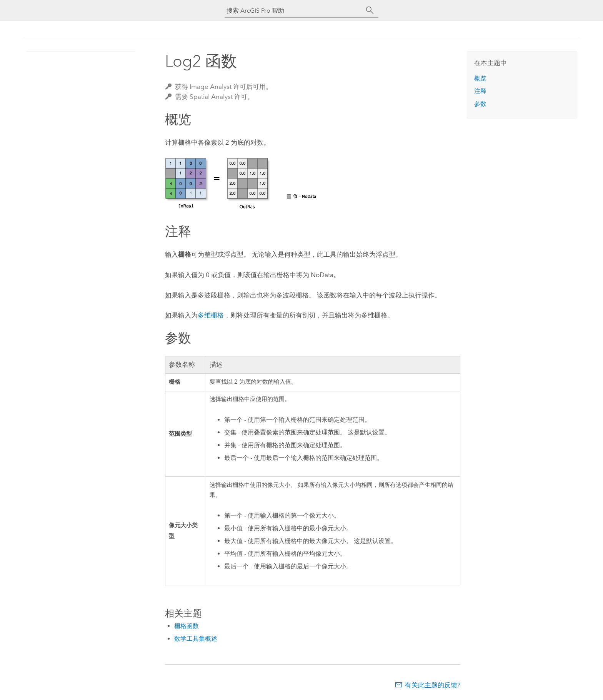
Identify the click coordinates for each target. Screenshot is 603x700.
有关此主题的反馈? (433, 685)
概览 (480, 78)
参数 (480, 104)
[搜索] (370, 10)
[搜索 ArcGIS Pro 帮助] (294, 11)
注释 (480, 91)
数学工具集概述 (196, 639)
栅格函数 (187, 626)
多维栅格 (211, 315)
